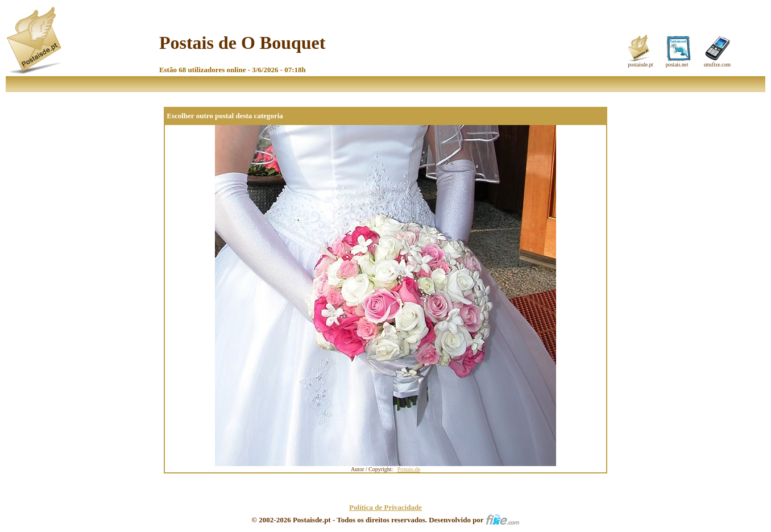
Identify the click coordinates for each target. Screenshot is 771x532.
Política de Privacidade (386, 507)
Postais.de (409, 469)
